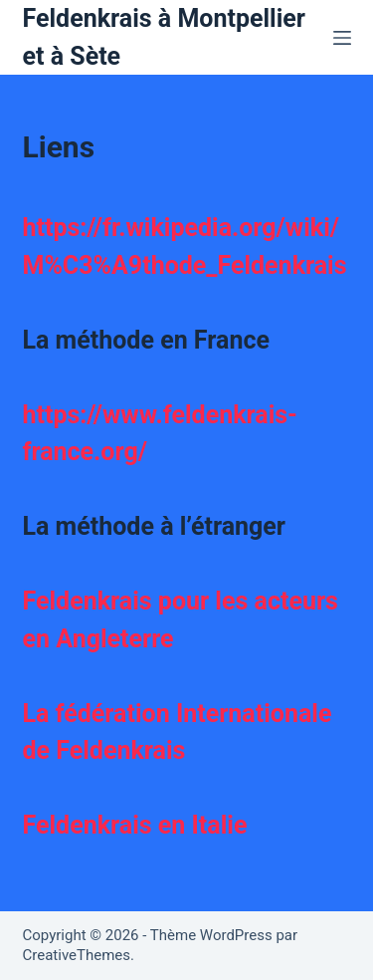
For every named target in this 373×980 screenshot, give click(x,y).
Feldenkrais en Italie (135, 825)
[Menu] (342, 38)
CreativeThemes (77, 955)
